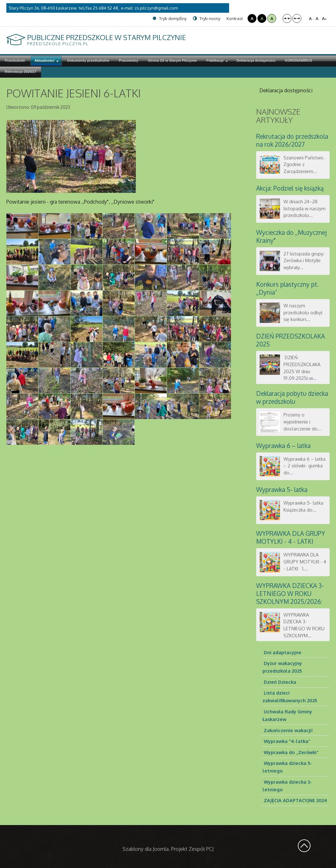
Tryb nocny (206, 18)
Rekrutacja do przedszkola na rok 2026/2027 (292, 140)
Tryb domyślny (169, 18)
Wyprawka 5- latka (282, 490)
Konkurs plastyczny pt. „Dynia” (287, 288)
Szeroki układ (297, 18)
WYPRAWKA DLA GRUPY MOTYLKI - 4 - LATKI (291, 537)
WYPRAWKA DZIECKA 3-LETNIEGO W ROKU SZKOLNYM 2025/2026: (290, 594)
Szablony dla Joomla (146, 849)
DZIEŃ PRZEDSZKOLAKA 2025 (290, 340)
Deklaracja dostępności (286, 90)
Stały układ (287, 18)
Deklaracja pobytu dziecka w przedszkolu (292, 397)
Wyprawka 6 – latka (283, 446)
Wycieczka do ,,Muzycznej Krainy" (291, 236)
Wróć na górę (304, 846)
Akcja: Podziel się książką (290, 188)
